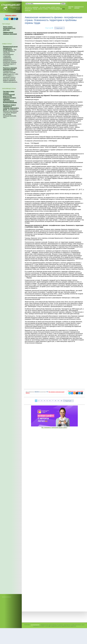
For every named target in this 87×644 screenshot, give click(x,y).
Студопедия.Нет (35, 625)
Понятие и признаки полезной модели (10, 69)
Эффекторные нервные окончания (10, 33)
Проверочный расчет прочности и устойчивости (10, 48)
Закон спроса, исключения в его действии (9, 28)
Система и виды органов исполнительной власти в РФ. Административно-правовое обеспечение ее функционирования (10, 97)
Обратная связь (71, 7)
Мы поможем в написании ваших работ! (54, 428)
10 (61, 401)
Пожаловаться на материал (79, 7)
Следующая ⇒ (60, 28)
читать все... (28, 10)
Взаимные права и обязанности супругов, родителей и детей (11, 107)
